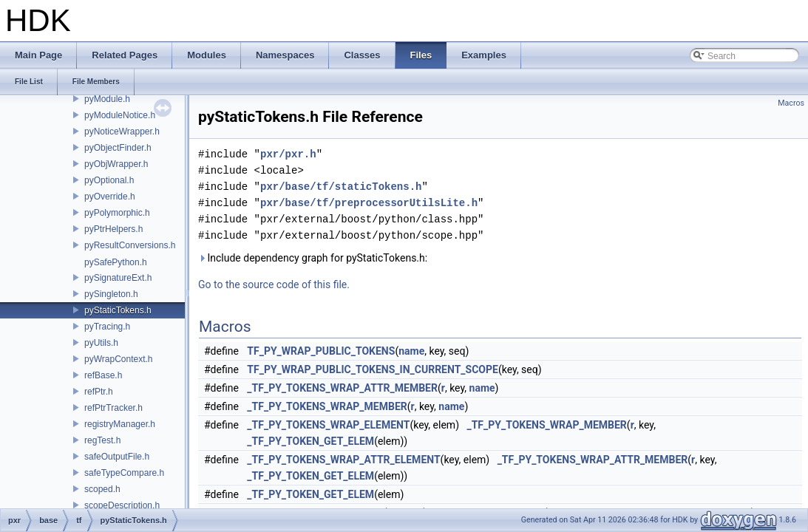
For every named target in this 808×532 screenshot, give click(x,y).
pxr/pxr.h (288, 154)
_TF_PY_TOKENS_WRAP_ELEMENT (328, 425)
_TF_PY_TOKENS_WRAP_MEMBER (327, 406)
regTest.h (102, 440)
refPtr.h (99, 392)
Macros (791, 103)
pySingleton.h (111, 294)
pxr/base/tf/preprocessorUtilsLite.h (369, 203)
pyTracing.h (107, 327)
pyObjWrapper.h (116, 164)
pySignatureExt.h (118, 278)
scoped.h (102, 489)
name (411, 351)
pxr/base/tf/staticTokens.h (341, 187)
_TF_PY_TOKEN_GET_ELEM (310, 441)
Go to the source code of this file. (274, 284)
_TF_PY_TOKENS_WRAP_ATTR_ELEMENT (343, 460)
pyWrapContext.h (119, 359)
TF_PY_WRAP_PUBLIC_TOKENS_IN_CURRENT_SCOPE (373, 369)
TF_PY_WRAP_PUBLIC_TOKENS (321, 351)
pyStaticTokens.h (118, 310)
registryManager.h (120, 424)
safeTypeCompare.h (124, 473)
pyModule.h (107, 99)
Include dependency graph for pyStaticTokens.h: (313, 258)
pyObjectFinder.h (118, 148)
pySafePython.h (116, 262)
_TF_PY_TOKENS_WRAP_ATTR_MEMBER (342, 388)
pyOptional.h (109, 180)
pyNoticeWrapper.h (122, 132)
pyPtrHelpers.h (113, 229)
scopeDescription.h (122, 505)
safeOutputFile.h (117, 457)
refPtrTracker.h (113, 408)
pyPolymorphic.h (117, 213)
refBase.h (103, 375)
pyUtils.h (101, 343)
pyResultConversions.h (130, 245)
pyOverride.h (110, 197)
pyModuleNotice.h (120, 115)
